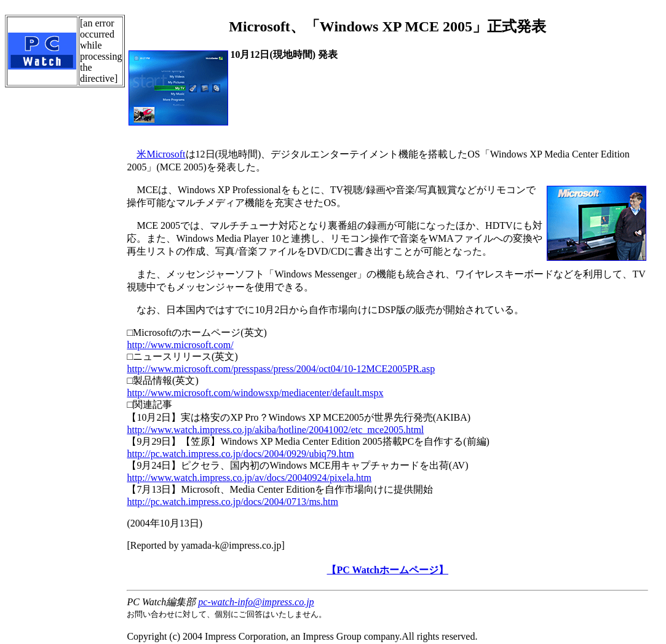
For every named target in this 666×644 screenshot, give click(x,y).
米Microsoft (161, 154)
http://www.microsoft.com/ (180, 345)
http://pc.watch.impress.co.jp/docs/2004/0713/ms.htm (232, 502)
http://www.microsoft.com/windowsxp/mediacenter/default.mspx (255, 393)
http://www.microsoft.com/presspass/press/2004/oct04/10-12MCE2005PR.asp (281, 369)
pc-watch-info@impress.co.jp (256, 602)
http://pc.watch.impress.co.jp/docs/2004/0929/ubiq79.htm (240, 454)
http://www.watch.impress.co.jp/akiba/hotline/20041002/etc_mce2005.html (275, 430)
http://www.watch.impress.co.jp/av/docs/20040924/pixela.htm (249, 478)
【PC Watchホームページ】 (387, 570)
